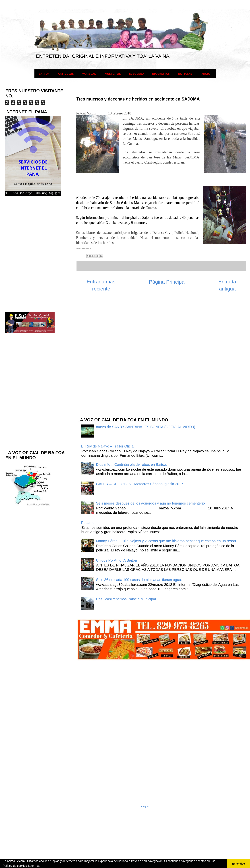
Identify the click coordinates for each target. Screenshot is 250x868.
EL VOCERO (136, 74)
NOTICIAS (185, 74)
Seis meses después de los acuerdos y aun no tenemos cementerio (150, 503)
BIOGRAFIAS (161, 74)
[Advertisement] (104, 356)
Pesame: (88, 523)
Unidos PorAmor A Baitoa (117, 560)
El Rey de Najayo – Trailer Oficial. (108, 446)
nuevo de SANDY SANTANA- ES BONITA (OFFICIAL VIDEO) (146, 427)
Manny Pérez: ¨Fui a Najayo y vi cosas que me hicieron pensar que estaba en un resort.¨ (167, 541)
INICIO (205, 74)
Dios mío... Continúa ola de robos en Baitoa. (132, 465)
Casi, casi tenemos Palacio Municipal (126, 599)
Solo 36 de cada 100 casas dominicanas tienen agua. (139, 580)
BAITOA (44, 74)
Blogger (145, 807)
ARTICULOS (66, 74)
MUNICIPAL (113, 74)
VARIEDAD (89, 74)
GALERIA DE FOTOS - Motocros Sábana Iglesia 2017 (140, 484)
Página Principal (167, 282)
